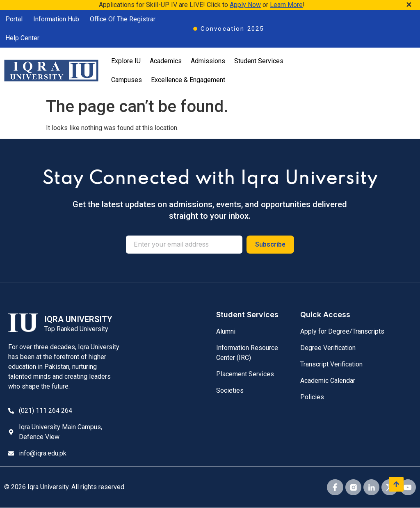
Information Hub (56, 19)
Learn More (286, 5)
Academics (166, 61)
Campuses (127, 80)
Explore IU (126, 61)
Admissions (208, 61)
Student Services (259, 61)
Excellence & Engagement (188, 80)
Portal (14, 19)
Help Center (22, 38)
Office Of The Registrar (123, 19)
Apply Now (245, 5)
